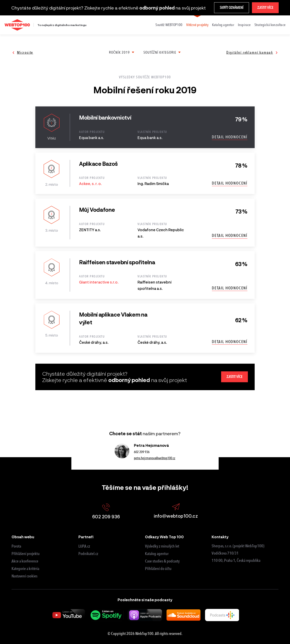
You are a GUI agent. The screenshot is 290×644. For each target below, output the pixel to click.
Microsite (23, 52)
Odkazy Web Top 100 (164, 537)
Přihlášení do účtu (158, 569)
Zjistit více (265, 8)
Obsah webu (23, 537)
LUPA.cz (84, 546)
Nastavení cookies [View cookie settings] (24, 576)
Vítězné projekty (197, 25)
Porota (16, 546)
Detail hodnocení (230, 137)
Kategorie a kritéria (25, 569)
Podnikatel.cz (88, 554)
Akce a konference (25, 561)
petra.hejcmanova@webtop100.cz (155, 458)
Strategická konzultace (270, 25)
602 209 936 (142, 452)
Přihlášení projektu (26, 554)
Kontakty (220, 537)
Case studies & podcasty (162, 561)
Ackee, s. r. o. (90, 184)
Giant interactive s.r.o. (99, 282)
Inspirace (244, 25)
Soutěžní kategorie (160, 52)
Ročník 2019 (119, 52)
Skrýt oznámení (232, 8)
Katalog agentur (223, 25)
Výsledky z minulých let (162, 546)
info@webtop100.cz (176, 511)
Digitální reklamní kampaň (252, 52)
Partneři (86, 537)
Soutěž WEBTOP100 (169, 25)
